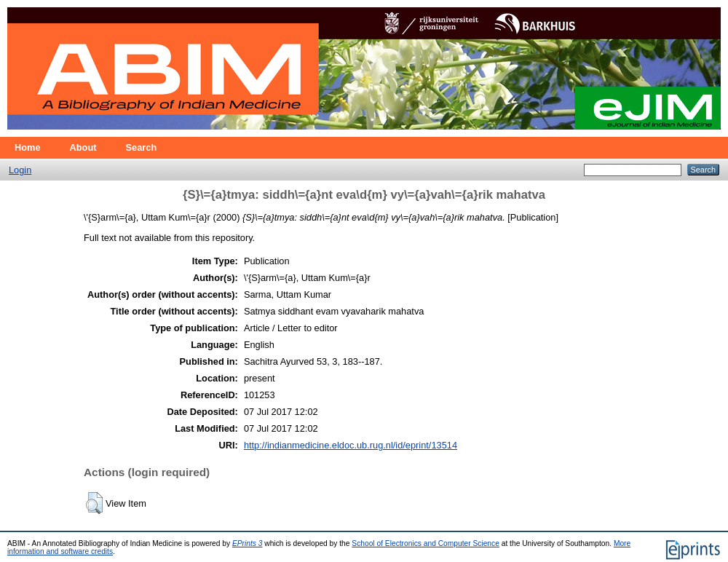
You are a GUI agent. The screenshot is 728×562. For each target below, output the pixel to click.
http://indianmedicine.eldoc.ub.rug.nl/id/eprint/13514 (351, 445)
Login (20, 170)
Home (28, 147)
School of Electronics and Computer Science (426, 543)
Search (142, 147)
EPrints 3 (248, 543)
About (83, 147)
